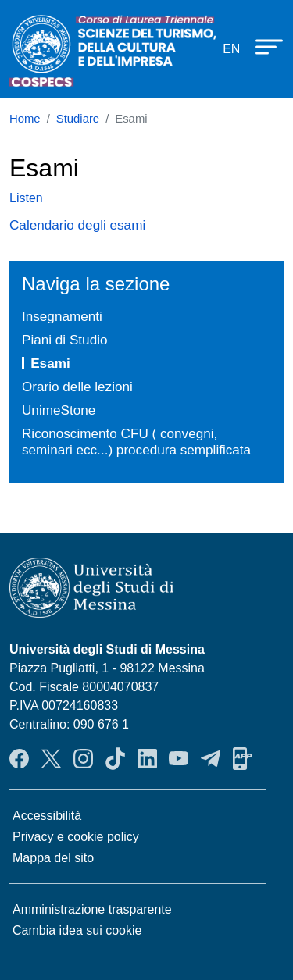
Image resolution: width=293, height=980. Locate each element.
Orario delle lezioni (77, 387)
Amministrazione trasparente (92, 909)
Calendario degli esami (77, 225)
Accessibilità (47, 816)
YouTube (179, 758)
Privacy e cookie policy (76, 837)
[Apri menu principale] (262, 46)
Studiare (78, 119)
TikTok (115, 758)
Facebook (19, 758)
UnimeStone (59, 410)
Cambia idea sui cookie (77, 930)
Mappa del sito (53, 858)
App (243, 758)
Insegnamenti (62, 316)
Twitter (51, 758)
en (231, 49)
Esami (50, 363)
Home (25, 119)
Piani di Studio (64, 340)
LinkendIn (147, 758)
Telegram (211, 758)
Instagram (83, 758)
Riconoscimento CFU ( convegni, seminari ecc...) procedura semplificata (136, 442)
